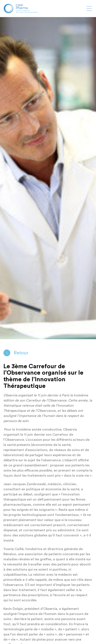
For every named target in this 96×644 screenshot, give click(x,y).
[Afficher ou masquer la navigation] (89, 9)
